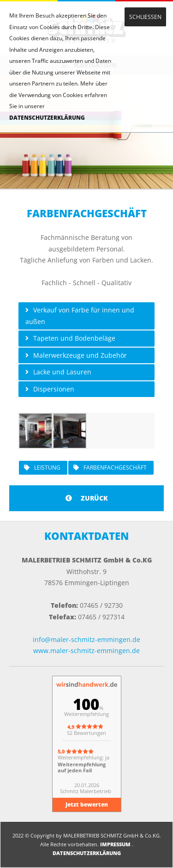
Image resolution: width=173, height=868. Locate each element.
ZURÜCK (87, 498)
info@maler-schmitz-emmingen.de (86, 639)
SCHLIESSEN (145, 17)
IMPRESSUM (115, 844)
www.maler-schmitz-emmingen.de (86, 651)
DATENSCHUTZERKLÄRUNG (47, 118)
